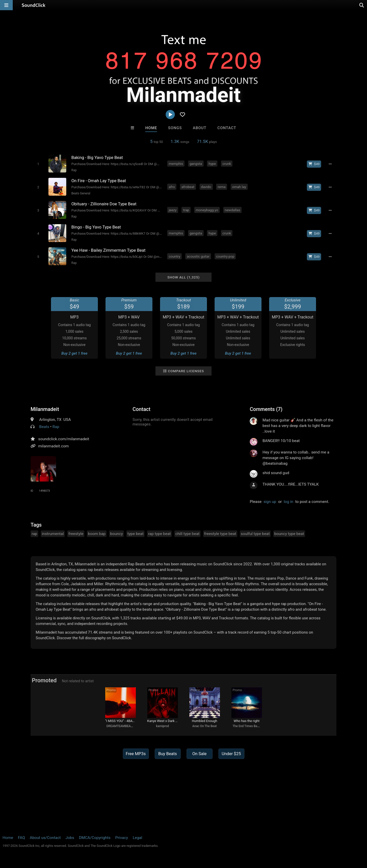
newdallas (233, 210)
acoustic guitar (198, 256)
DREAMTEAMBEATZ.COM (124, 726)
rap (34, 534)
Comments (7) (266, 409)
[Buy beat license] (314, 164)
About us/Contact (45, 838)
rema (222, 187)
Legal (137, 838)
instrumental (53, 534)
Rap (74, 170)
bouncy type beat (289, 534)
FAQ (21, 838)
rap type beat (159, 534)
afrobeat (188, 187)
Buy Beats (168, 754)
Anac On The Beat (205, 726)
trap (186, 210)
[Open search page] (362, 5)
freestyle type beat (220, 534)
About (200, 128)
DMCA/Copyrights (95, 838)
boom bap (97, 534)
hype (212, 164)
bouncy (116, 534)
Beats (44, 427)
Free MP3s (136, 754)
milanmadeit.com (54, 446)
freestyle (76, 534)
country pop (225, 256)
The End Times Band (247, 726)
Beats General (81, 193)
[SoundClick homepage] (34, 5)
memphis (176, 164)
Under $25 (231, 754)
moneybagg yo (207, 210)
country (174, 256)
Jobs (70, 838)
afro (172, 187)
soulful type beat (255, 534)
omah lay (239, 187)
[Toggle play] (38, 164)
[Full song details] (330, 164)
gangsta (196, 164)
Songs (175, 128)
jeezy (173, 210)
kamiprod (162, 726)
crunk (227, 164)
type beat (135, 534)
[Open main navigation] (6, 5)
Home (151, 128)
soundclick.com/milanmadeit (64, 439)
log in (288, 502)
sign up (270, 502)
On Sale (199, 754)
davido (206, 187)
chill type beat (187, 534)
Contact (227, 128)
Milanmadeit (45, 409)
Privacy (122, 838)
